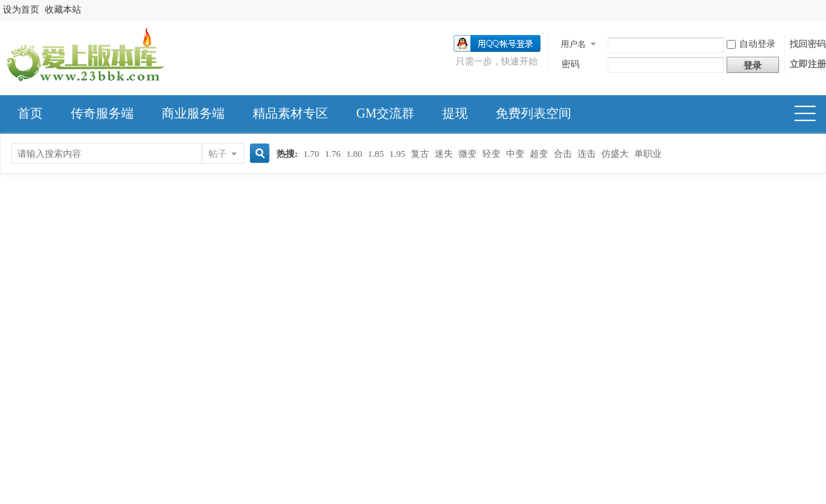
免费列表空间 (533, 113)
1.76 (333, 154)
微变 (468, 154)
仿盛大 (615, 154)
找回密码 (808, 44)
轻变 (491, 154)
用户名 (573, 44)
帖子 (218, 154)
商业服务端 (193, 113)
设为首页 (21, 9)
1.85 (376, 154)
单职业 (648, 154)
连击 (587, 154)
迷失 (444, 154)
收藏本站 (63, 9)
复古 (420, 154)
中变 (515, 154)
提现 (455, 113)
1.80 (355, 154)
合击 (563, 154)
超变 (539, 154)
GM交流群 (385, 113)
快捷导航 (811, 115)
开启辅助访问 (822, 10)
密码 (570, 64)
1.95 (397, 154)
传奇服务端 (102, 113)
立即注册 (808, 64)
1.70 (311, 154)
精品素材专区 (290, 113)
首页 (30, 113)
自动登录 (751, 44)
